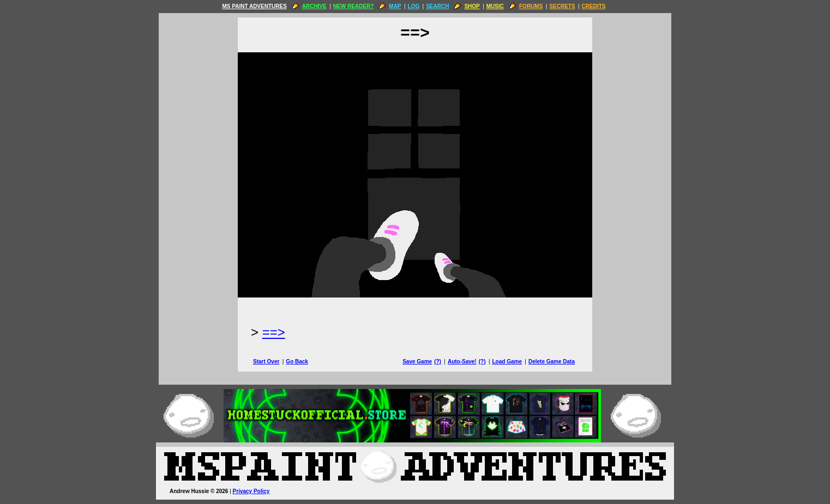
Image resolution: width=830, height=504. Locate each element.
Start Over (266, 362)
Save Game (417, 362)
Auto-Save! (462, 362)
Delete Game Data (552, 362)
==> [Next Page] (274, 332)
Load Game (507, 362)
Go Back (297, 362)
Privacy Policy (251, 491)
